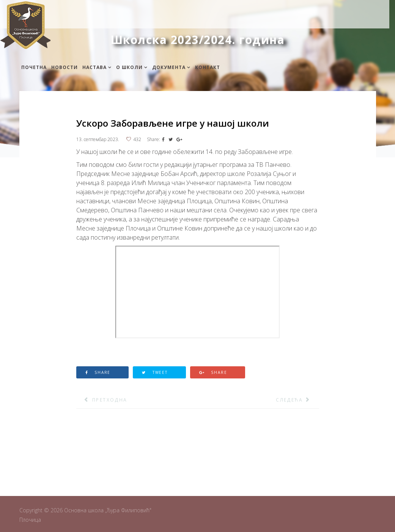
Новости (65, 67)
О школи (129, 67)
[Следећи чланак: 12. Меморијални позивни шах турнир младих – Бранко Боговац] (297, 400)
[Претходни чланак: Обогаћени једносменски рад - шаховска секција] (102, 400)
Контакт (208, 67)
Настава (94, 67)
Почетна (34, 67)
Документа (169, 67)
